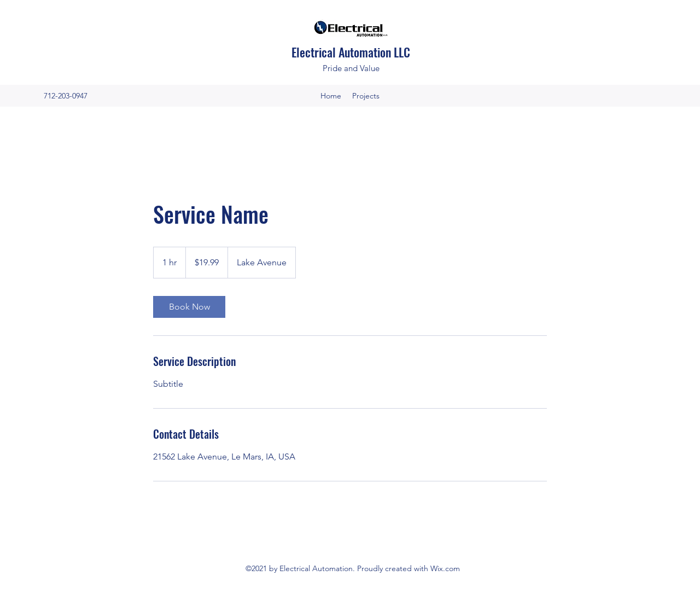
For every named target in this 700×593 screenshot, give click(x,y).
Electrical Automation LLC (352, 52)
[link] (189, 307)
